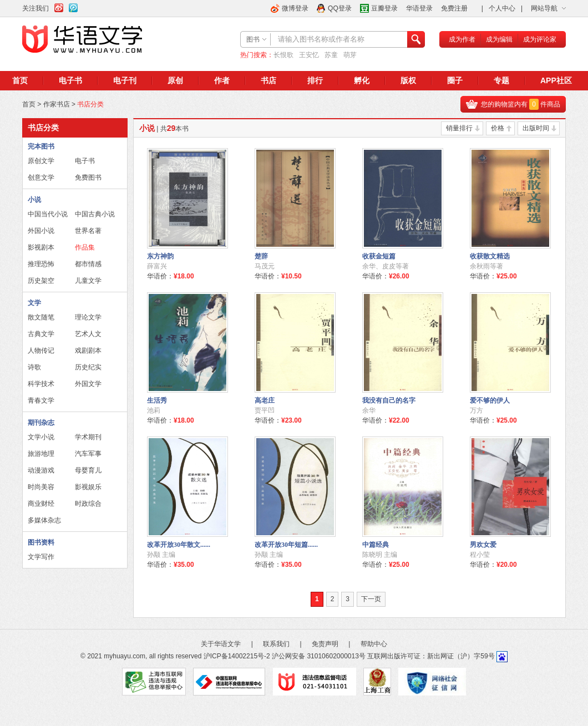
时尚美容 (41, 487)
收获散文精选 (490, 256)
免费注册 (454, 8)
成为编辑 (499, 39)
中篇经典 (376, 545)
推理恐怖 (41, 264)
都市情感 (88, 264)
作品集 (85, 247)
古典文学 (41, 334)
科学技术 (41, 384)
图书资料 (41, 542)
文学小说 (41, 437)
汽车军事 (88, 454)
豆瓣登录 (384, 8)
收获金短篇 (379, 256)
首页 (20, 80)
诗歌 (34, 367)
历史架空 (41, 281)
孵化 (362, 80)
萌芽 (350, 55)
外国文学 (88, 384)
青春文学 (41, 400)
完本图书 (41, 146)
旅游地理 (41, 454)
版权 (408, 80)
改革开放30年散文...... (179, 545)
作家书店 (57, 104)
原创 (175, 80)
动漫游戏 (41, 470)
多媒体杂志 (44, 520)
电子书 (70, 80)
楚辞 (261, 256)
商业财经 (41, 504)
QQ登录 (340, 8)
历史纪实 (88, 367)
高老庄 (265, 400)
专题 (501, 80)
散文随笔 (41, 317)
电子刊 (125, 80)
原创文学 (41, 161)
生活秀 (157, 400)
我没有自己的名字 (389, 400)
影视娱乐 (88, 487)
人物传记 (41, 351)
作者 (222, 80)
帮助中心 (374, 644)
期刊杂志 (41, 423)
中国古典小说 (95, 214)
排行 (315, 80)
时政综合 (88, 504)
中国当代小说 (48, 214)
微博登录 (295, 8)
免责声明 (325, 644)
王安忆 (309, 55)
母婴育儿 (88, 470)
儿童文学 (88, 281)
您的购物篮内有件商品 (521, 104)
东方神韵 (160, 256)
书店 (268, 80)
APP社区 (556, 80)
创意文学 (41, 177)
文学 (34, 303)
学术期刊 (88, 437)
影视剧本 (41, 247)
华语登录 (419, 8)
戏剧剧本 (88, 351)
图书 (253, 39)
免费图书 (88, 177)
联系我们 (276, 644)
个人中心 (502, 8)
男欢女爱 (483, 545)
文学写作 (41, 557)
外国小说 (41, 231)
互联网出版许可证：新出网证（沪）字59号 (431, 656)
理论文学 (88, 317)
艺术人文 (88, 334)
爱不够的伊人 (490, 400)
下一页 (371, 599)
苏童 (331, 55)
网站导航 (544, 8)
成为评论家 (540, 39)
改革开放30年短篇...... (286, 545)
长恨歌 (283, 55)
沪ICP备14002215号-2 (237, 656)
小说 (34, 200)
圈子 (455, 80)
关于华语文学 (221, 644)
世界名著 (88, 231)
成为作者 (462, 39)
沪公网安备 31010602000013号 (319, 656)
